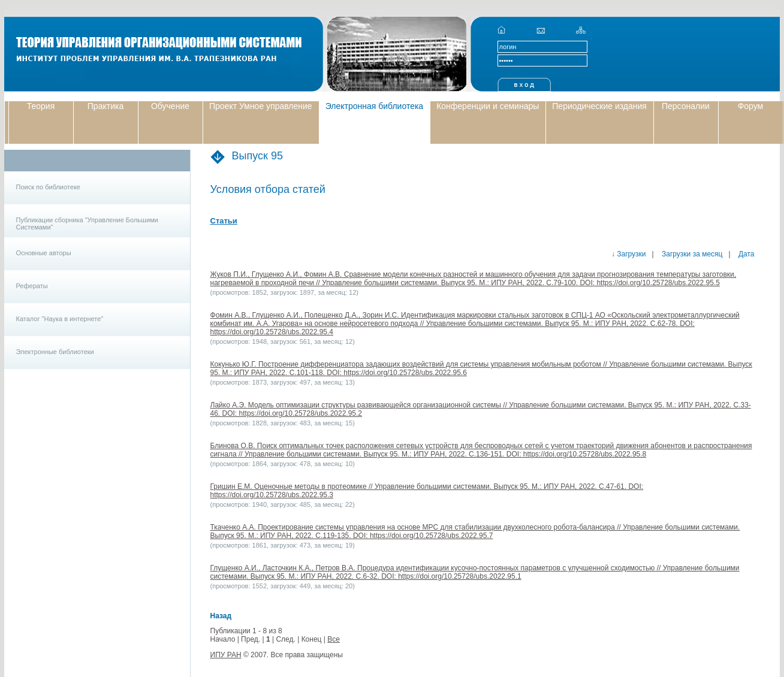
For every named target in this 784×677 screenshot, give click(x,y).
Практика (105, 106)
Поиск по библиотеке (48, 187)
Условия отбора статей (268, 189)
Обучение (170, 106)
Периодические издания (599, 106)
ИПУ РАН (226, 655)
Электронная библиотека (375, 106)
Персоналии (686, 106)
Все (334, 639)
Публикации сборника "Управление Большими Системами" (87, 223)
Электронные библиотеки (55, 352)
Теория (41, 106)
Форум (751, 106)
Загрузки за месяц (691, 254)
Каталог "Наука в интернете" (60, 319)
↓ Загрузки (629, 254)
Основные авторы (44, 253)
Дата (746, 254)
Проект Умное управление (261, 106)
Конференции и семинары (488, 106)
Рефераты (32, 286)
